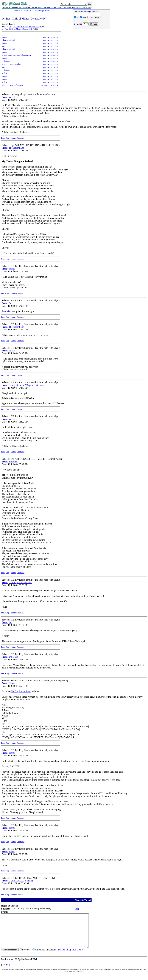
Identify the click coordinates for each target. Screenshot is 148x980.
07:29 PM (55, 85)
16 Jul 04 (45, 37)
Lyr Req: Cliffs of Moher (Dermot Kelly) (18, 29)
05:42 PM (54, 61)
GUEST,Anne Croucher (11, 64)
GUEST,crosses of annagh (12, 85)
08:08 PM (54, 79)
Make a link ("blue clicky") (71, 956)
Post (3, 138)
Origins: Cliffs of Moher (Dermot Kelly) (25, 26)
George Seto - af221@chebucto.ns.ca (17, 55)
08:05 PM (54, 76)
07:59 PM (54, 73)
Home (47, 10)
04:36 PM (54, 43)
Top (8, 138)
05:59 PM (54, 64)
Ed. (3, 46)
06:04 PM (54, 67)
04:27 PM (54, 37)
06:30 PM (54, 70)
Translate (21, 138)
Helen (4, 73)
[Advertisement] (92, 50)
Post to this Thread (21, 10)
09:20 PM (54, 82)
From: (5, 97)
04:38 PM (54, 46)
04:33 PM (54, 40)
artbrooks (6, 61)
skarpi (5, 37)
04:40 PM (54, 49)
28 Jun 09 (45, 85)
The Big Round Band (21, 691)
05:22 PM (54, 58)
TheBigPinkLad (8, 40)
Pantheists (7, 311)
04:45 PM (54, 52)
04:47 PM (54, 55)
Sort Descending (36, 10)
